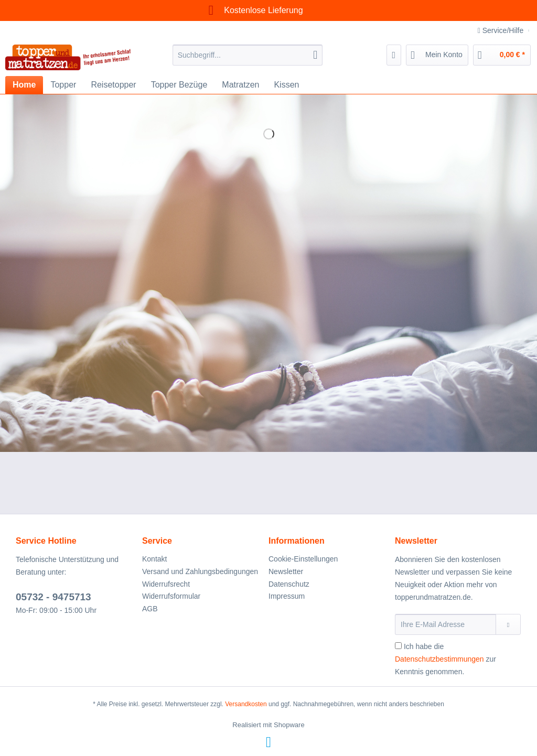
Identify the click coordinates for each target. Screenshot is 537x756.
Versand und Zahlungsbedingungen (200, 571)
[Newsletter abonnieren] (508, 624)
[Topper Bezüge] (179, 85)
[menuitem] (248, 59)
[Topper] (63, 85)
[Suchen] (315, 55)
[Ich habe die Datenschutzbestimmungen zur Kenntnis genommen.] (398, 646)
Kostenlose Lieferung (253, 10)
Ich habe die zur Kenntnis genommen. (445, 659)
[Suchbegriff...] (248, 55)
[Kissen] (286, 85)
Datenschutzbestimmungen (439, 659)
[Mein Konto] (437, 55)
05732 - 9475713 (53, 597)
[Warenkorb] (502, 55)
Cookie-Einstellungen (303, 559)
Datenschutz (289, 584)
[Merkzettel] (394, 55)
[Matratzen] (240, 85)
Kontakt (154, 559)
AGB (150, 609)
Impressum (287, 596)
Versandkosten (246, 704)
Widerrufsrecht (166, 584)
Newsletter (286, 571)
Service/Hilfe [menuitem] (502, 30)
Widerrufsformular (171, 596)
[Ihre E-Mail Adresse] (445, 624)
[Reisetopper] (113, 85)
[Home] (24, 85)
